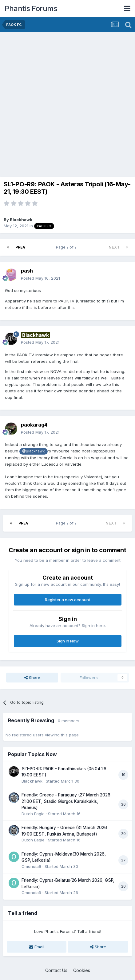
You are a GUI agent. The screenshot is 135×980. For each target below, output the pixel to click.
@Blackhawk (33, 451)
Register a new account (67, 600)
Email (37, 947)
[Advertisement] (67, 103)
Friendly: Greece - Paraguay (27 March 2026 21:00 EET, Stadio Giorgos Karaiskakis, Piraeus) (66, 801)
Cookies (82, 970)
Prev (20, 247)
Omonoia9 (31, 866)
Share (32, 678)
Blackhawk (21, 220)
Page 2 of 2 (67, 247)
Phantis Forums (31, 8)
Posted (40, 278)
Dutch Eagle (33, 814)
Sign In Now (68, 641)
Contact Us (56, 970)
